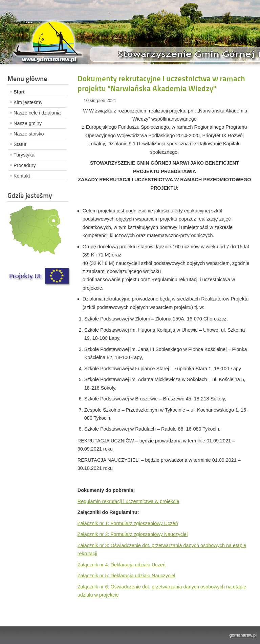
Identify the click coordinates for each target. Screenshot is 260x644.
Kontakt (22, 176)
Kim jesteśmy (28, 102)
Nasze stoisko (29, 134)
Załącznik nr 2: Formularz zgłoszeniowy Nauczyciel (133, 534)
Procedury (25, 165)
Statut (20, 144)
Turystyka (24, 155)
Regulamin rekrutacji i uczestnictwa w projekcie (128, 501)
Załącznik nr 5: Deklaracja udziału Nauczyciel (126, 576)
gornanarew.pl (243, 635)
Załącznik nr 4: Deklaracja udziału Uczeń (122, 565)
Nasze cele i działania (37, 113)
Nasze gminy (28, 123)
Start (19, 92)
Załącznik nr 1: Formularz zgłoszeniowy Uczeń (128, 523)
